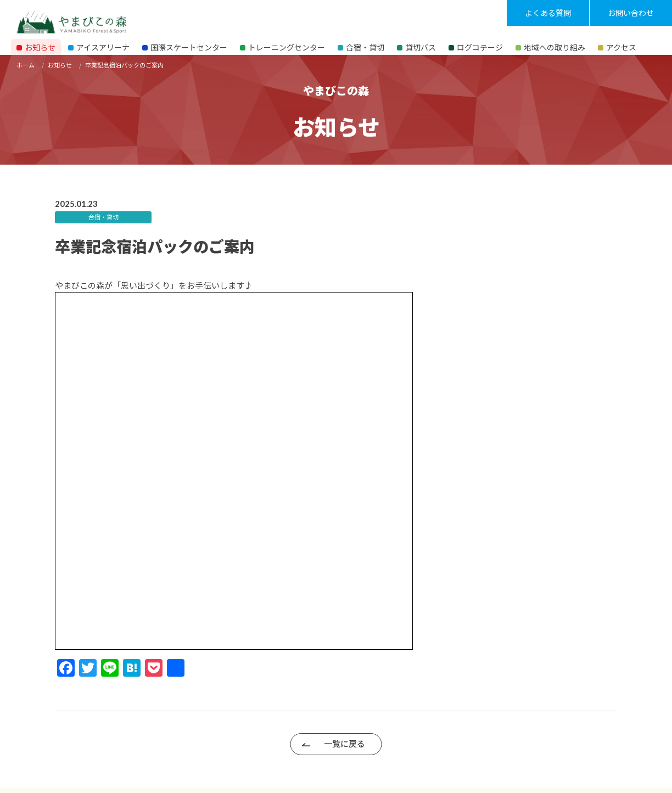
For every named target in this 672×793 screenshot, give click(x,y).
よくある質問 (548, 13)
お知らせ (60, 65)
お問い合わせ (631, 13)
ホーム (26, 65)
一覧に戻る (345, 743)
